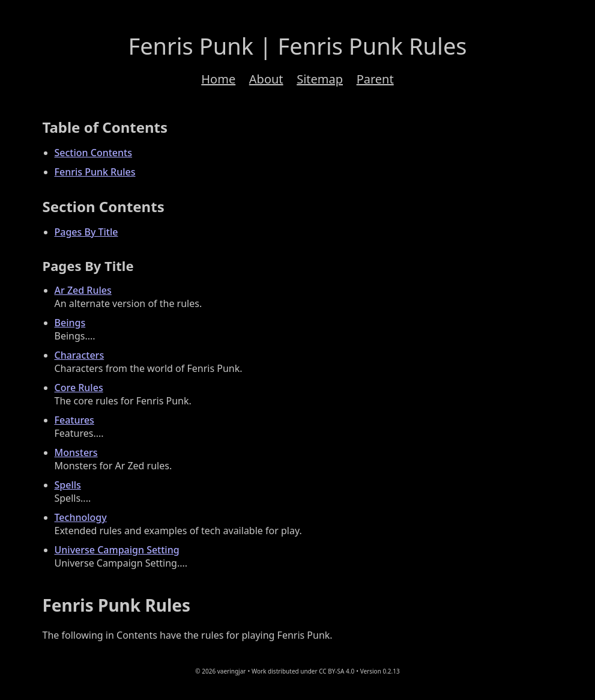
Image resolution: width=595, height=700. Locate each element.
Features (74, 420)
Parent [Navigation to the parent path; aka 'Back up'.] (375, 79)
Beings (70, 323)
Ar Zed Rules (83, 290)
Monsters (76, 452)
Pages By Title (86, 232)
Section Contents (93, 153)
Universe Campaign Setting (117, 550)
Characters (80, 355)
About (266, 79)
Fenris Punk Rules (95, 172)
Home (218, 79)
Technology (81, 517)
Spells (68, 485)
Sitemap (320, 79)
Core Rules (79, 388)
